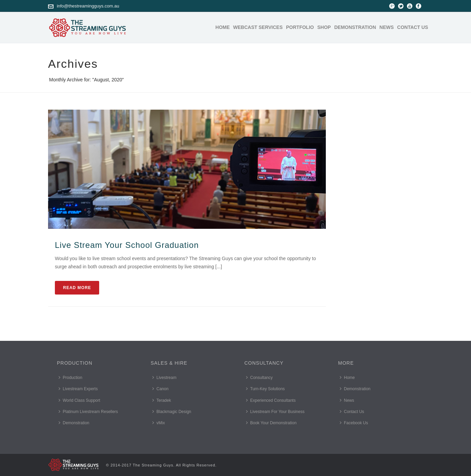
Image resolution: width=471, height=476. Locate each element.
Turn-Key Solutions (265, 389)
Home (223, 27)
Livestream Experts (78, 389)
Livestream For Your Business (275, 411)
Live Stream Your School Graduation (127, 245)
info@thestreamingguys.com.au (88, 6)
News (386, 27)
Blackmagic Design (172, 411)
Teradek (162, 400)
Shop (324, 27)
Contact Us (413, 27)
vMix (159, 423)
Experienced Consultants (271, 400)
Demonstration (355, 27)
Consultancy (259, 377)
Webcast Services (258, 27)
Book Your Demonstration (271, 423)
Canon (160, 389)
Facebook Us (354, 423)
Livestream (164, 377)
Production (70, 377)
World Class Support (79, 400)
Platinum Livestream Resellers (88, 411)
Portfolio (300, 27)
